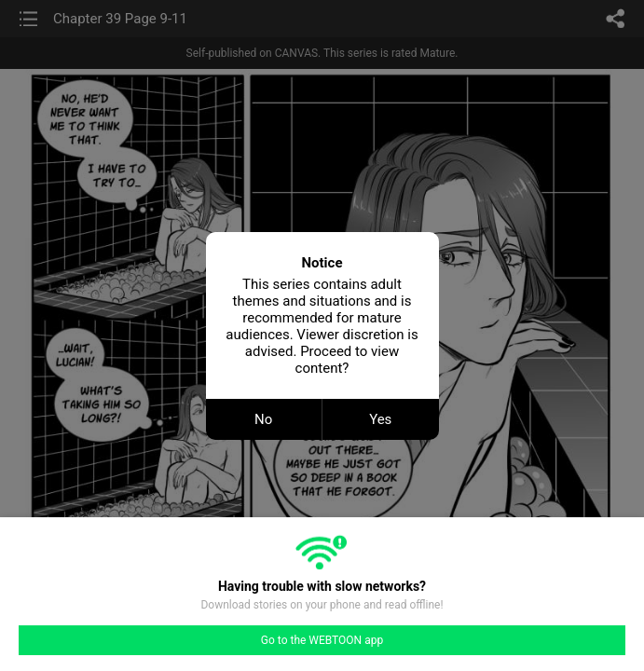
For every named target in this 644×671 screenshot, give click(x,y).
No (263, 419)
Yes (380, 419)
